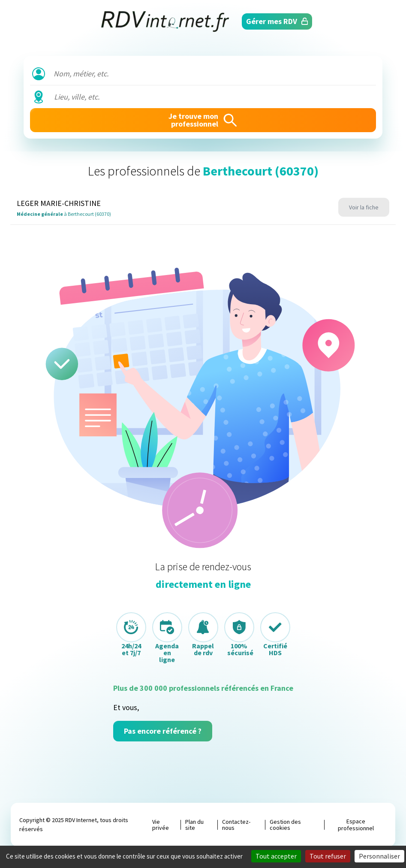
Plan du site (194, 825)
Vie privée (161, 825)
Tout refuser (328, 856)
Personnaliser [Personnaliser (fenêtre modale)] (379, 856)
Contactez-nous (236, 825)
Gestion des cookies (285, 825)
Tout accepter (276, 856)
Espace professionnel (356, 825)
